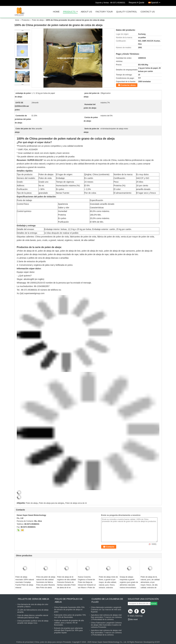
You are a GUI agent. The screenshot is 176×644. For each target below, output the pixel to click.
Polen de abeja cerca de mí (76, 503)
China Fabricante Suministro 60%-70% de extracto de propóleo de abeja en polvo (69, 610)
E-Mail (131, 616)
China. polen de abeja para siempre (49, 642)
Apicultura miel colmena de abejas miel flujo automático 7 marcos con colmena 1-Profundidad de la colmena (106, 617)
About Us (86, 12)
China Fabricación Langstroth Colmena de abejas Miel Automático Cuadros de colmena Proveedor (106, 625)
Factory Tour (104, 12)
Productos (26, 20)
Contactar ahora (128, 85)
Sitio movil (133, 619)
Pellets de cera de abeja (34, 599)
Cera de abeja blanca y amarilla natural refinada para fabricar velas (33, 616)
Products (69, 12)
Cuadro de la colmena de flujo (107, 600)
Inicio (17, 20)
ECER (157, 642)
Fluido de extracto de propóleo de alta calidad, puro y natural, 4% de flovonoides (69, 623)
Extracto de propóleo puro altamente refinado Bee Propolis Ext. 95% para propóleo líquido (68, 630)
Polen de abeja (38, 20)
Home (56, 12)
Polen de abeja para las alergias (51, 503)
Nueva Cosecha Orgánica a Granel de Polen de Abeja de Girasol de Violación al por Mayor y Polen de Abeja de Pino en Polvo (87, 584)
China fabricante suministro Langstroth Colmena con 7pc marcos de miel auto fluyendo (106, 610)
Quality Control (127, 12)
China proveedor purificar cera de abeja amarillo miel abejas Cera (33, 622)
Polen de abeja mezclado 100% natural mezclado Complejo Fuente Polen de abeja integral (25, 582)
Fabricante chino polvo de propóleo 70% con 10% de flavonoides (70, 616)
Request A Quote (137, 3)
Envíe (154, 604)
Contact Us (148, 12)
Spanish (156, 2)
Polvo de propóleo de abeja (69, 600)
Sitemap (139, 616)
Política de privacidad (25, 642)
